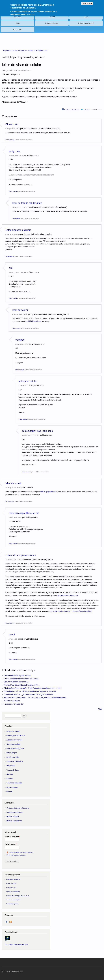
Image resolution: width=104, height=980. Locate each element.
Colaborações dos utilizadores (18, 808)
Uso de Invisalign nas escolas (16, 682)
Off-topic (10, 791)
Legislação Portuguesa (15, 748)
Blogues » (23, 50)
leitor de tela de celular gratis (27, 203)
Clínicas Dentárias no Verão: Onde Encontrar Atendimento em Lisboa (32, 688)
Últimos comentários (86, 23)
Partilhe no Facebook (70, 109)
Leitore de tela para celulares (21, 555)
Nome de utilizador (12, 837)
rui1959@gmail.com (34, 321)
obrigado (20, 340)
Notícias (17, 17)
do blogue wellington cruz (37, 50)
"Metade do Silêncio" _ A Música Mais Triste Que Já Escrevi (29, 695)
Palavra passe (11, 844)
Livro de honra (11, 883)
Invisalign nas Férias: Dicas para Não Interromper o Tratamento (30, 691)
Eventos (52, 17)
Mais (100, 709)
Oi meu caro (12, 124)
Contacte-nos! (11, 887)
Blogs (86, 17)
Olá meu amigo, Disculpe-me (24, 513)
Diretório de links (13, 757)
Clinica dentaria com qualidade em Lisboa (21, 679)
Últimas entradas (52, 23)
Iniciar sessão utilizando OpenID (21, 852)
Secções (9, 726)
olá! (11, 268)
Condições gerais (12, 904)
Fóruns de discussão (14, 783)
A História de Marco (12, 701)
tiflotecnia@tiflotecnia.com (68, 595)
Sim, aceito (87, 2)
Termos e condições (13, 900)
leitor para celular (28, 381)
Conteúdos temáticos (14, 812)
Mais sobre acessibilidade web (16, 944)
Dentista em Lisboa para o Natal (17, 676)
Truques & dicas (13, 770)
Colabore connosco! (13, 879)
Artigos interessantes (14, 740)
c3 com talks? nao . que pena (37, 431)
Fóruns (18, 23)
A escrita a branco (13, 731)
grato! (12, 635)
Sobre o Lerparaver (13, 892)
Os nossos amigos (13, 744)
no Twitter (85, 109)
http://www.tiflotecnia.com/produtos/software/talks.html (71, 611)
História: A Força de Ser (14, 704)
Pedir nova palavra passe (16, 855)
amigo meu (15, 151)
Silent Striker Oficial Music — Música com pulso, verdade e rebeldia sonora (35, 698)
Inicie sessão (10, 140)
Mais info (31, 13)
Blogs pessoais (12, 787)
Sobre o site (17, 30)
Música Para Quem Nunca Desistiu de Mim (22, 685)
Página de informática (15, 761)
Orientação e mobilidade (16, 735)
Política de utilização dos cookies (18, 896)
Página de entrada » (11, 50)
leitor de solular (20, 310)
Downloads (11, 766)
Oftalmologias (12, 753)
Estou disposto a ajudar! (18, 230)
